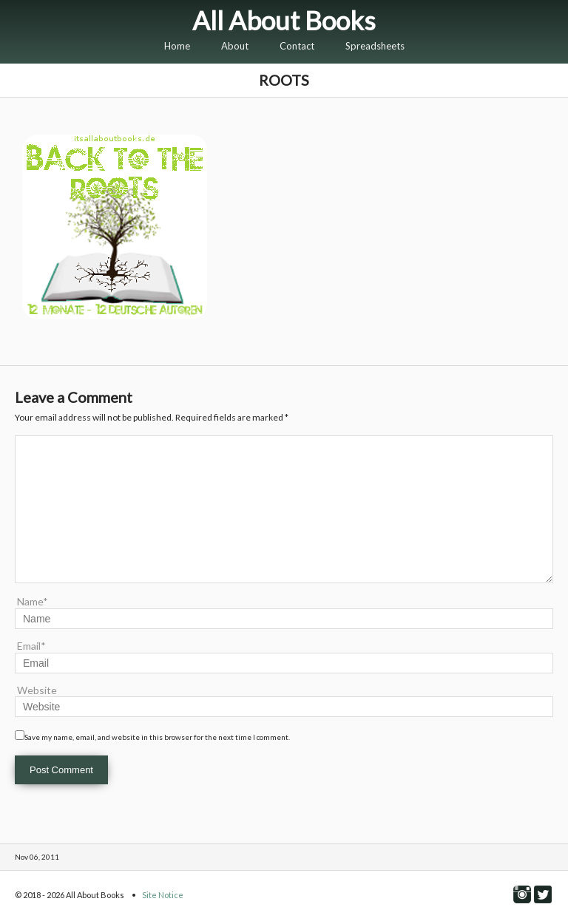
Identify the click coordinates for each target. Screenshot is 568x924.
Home (177, 46)
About (235, 46)
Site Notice (163, 895)
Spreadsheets (375, 46)
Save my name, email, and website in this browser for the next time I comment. (157, 737)
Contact (297, 46)
